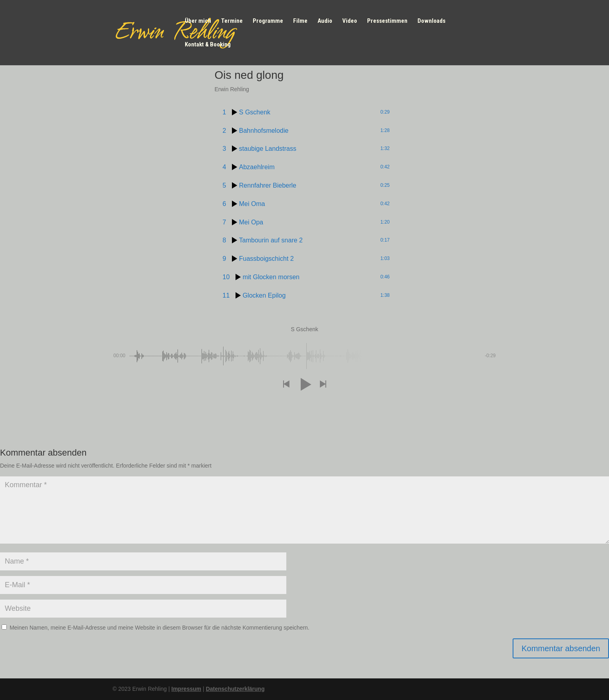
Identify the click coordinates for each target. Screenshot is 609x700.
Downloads (431, 21)
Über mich (198, 21)
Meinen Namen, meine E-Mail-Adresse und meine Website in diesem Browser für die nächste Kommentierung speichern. (160, 628)
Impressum (187, 689)
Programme (268, 21)
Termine (232, 21)
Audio (325, 21)
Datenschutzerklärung (235, 689)
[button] (286, 385)
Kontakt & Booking (208, 45)
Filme (300, 21)
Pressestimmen (387, 21)
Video (350, 21)
